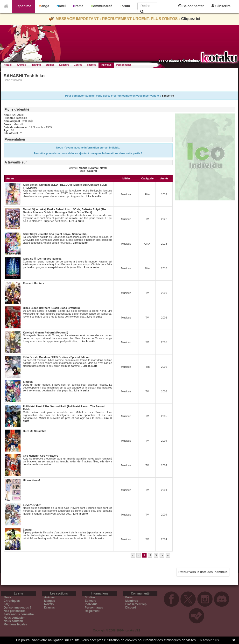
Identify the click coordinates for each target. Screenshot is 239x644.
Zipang (27, 530)
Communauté (102, 6)
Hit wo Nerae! (31, 480)
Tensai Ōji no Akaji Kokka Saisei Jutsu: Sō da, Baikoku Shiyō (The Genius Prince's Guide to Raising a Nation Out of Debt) (65, 211)
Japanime (24, 6)
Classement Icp (136, 604)
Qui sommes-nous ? (18, 608)
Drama (78, 6)
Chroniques (12, 601)
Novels (49, 604)
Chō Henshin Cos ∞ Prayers (41, 456)
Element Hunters (33, 283)
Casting (92, 171)
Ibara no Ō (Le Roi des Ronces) (43, 259)
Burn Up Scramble (35, 431)
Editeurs (91, 601)
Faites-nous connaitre (19, 614)
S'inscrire (221, 6)
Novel (61, 6)
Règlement (92, 611)
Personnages (124, 65)
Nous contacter (14, 618)
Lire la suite (94, 196)
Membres (132, 601)
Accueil (8, 65)
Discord (131, 608)
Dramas (49, 608)
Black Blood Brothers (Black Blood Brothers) (51, 308)
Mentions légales (15, 624)
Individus (106, 65)
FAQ (7, 604)
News (7, 597)
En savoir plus (208, 640)
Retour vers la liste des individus (203, 572)
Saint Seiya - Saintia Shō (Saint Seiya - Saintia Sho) (55, 234)
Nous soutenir (13, 621)
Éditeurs (64, 65)
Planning (36, 65)
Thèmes (91, 65)
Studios (50, 65)
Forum (125, 6)
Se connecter (191, 6)
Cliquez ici (191, 19)
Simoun (28, 382)
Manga (44, 6)
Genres (78, 65)
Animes (21, 65)
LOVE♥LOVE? (32, 505)
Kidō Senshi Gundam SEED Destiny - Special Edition (56, 357)
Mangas (50, 601)
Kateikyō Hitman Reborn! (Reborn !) (46, 333)
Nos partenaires (15, 611)
